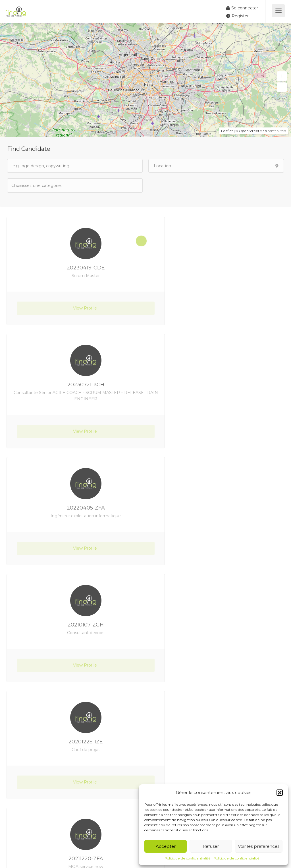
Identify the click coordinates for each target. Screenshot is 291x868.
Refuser (211, 846)
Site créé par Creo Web (134, 858)
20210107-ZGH (217, 391)
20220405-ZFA (74, 391)
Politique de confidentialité (188, 858)
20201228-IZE (74, 508)
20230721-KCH (217, 268)
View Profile (74, 314)
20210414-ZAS (74, 625)
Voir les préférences (259, 846)
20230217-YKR (74, 742)
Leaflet (227, 131)
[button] (280, 793)
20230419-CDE (74, 271)
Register (237, 16)
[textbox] (40, 185)
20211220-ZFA (217, 508)
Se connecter (242, 8)
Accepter (166, 846)
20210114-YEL (217, 742)
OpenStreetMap (253, 131)
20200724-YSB (217, 625)
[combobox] (75, 185)
